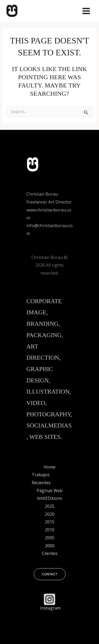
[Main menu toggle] (86, 11)
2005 (50, 538)
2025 (50, 506)
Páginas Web (50, 491)
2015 (50, 522)
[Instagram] (50, 601)
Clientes (50, 553)
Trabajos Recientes (41, 479)
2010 (50, 530)
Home (49, 467)
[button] (50, 574)
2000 (50, 546)
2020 (50, 514)
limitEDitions (49, 498)
